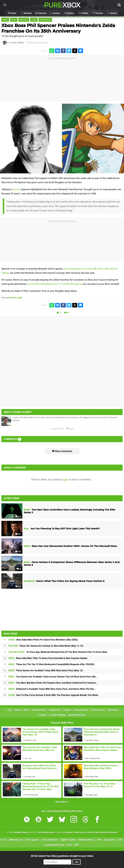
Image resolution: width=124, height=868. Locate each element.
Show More (62, 802)
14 (18, 517)
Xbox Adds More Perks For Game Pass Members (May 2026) (43, 640)
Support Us (55, 710)
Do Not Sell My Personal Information (101, 832)
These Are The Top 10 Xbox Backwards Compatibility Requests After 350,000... (52, 664)
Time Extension (50, 840)
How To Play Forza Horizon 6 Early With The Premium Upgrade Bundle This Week (53, 695)
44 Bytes (69, 832)
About (18, 710)
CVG (69, 845)
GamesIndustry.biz (55, 845)
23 (18, 587)
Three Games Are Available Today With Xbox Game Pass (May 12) (46, 670)
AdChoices (79, 832)
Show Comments (62, 451)
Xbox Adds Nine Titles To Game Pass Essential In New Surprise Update (48, 658)
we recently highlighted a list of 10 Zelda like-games (55, 284)
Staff (26, 710)
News (5, 20)
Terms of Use (98, 710)
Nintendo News (86, 840)
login (65, 479)
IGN (99, 840)
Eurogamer (110, 840)
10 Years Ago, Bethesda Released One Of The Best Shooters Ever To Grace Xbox (58, 652)
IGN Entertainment (46, 832)
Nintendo (24, 20)
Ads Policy (113, 710)
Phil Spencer (45, 20)
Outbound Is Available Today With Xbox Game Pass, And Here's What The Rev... (52, 689)
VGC (120, 840)
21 (18, 534)
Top (9, 710)
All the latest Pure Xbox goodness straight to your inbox (62, 856)
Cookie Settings (58, 715)
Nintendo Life (16, 840)
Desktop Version (77, 715)
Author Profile (56, 429)
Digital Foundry (68, 840)
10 (18, 552)
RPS (77, 845)
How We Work (39, 710)
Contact (67, 710)
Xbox (14, 20)
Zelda (34, 20)
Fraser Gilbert (17, 43)
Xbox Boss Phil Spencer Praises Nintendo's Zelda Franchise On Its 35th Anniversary (58, 28)
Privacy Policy (81, 710)
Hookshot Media (21, 832)
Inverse (16, 189)
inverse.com (15, 298)
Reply (70, 429)
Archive (43, 715)
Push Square (32, 840)
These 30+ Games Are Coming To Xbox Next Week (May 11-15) (46, 646)
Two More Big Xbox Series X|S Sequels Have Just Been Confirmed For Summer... (53, 683)
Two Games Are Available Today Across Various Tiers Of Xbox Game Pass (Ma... (53, 677)
